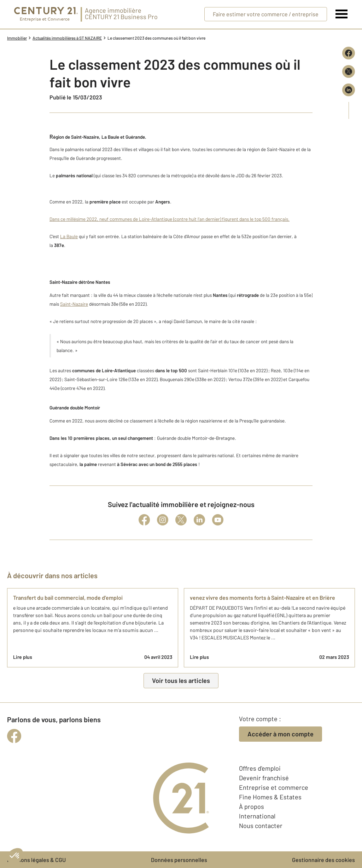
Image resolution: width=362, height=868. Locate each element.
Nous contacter (261, 826)
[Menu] (342, 14)
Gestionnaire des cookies (323, 860)
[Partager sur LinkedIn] (349, 90)
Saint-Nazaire (74, 304)
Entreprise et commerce (274, 787)
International (257, 816)
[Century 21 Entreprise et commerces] (46, 14)
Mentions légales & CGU (36, 860)
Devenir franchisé (264, 778)
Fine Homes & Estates (270, 797)
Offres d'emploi (260, 768)
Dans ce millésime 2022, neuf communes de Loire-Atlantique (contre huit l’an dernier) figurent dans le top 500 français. (170, 219)
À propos (252, 806)
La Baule (69, 236)
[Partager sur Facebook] (349, 53)
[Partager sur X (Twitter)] (349, 71)
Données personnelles (179, 860)
